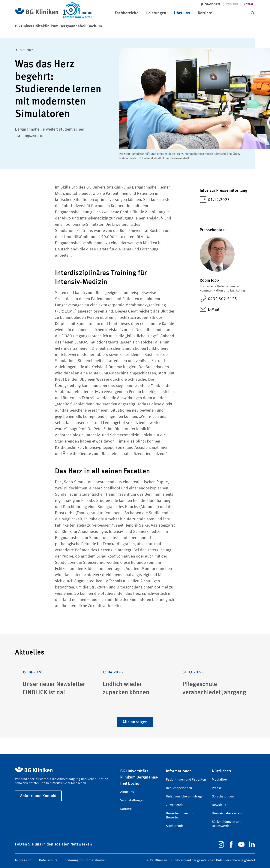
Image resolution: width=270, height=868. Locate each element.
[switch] (253, 13)
